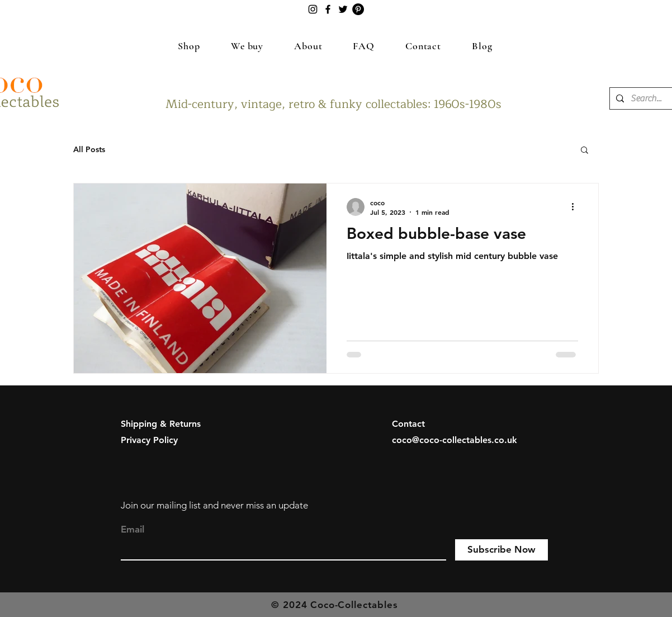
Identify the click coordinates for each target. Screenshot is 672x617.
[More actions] (576, 207)
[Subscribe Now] (501, 550)
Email (132, 529)
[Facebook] (328, 9)
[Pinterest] (358, 9)
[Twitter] (343, 9)
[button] (585, 151)
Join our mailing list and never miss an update (214, 505)
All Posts (89, 149)
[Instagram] (313, 9)
